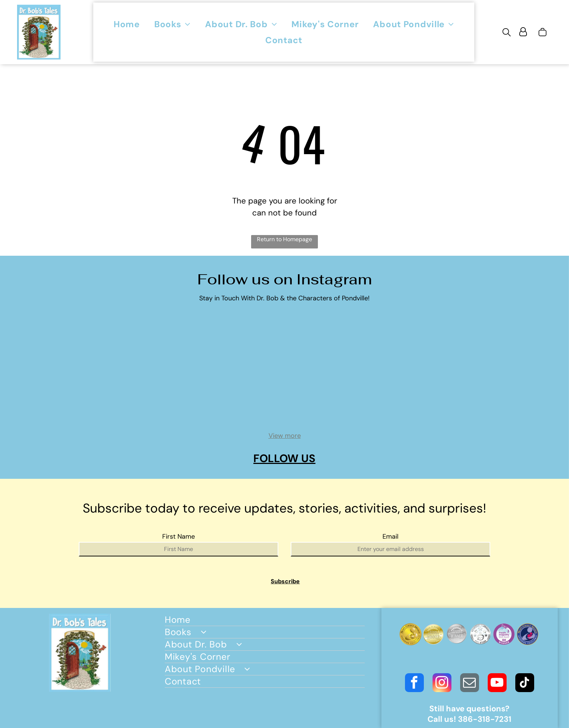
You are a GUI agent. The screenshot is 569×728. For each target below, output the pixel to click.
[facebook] (414, 684)
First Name (179, 536)
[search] (507, 33)
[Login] (523, 32)
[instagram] (442, 684)
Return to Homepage (284, 239)
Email (390, 536)
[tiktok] (525, 684)
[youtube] (497, 684)
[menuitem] (127, 24)
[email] (470, 684)
